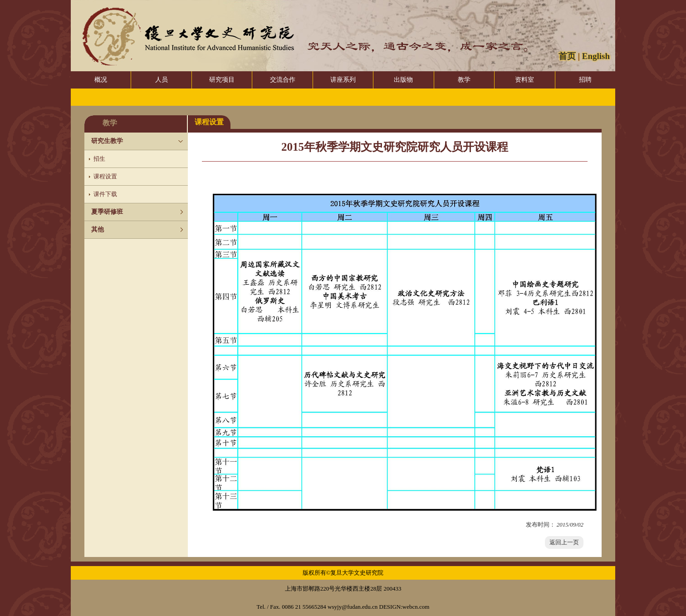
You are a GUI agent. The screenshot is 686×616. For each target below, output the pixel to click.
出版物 (403, 80)
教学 (464, 80)
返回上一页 (564, 542)
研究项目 (222, 80)
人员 (162, 80)
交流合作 (283, 80)
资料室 (524, 80)
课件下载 (105, 194)
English (596, 56)
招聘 (585, 80)
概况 (101, 80)
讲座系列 (343, 80)
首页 (567, 56)
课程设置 (105, 176)
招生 (99, 159)
